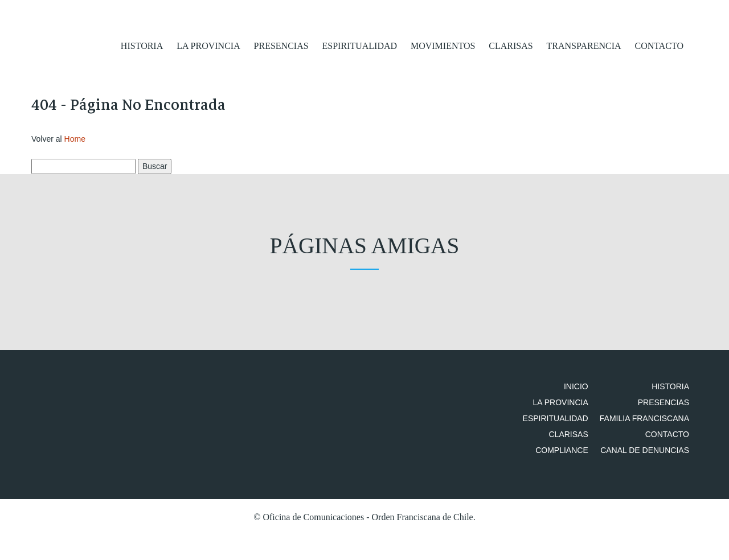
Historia (142, 45)
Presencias (281, 45)
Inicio (587, 392)
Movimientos (443, 45)
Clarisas (511, 45)
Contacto (659, 45)
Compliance (573, 487)
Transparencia (584, 45)
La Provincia (208, 45)
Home (75, 143)
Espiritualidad (360, 45)
